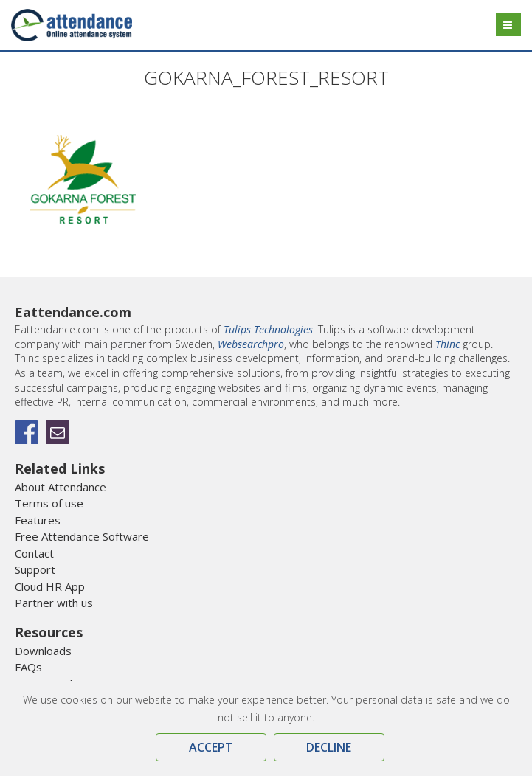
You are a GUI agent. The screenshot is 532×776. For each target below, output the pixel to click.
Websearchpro (251, 344)
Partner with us (54, 603)
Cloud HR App (50, 586)
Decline (329, 747)
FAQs (28, 667)
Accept (211, 747)
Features (38, 520)
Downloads (43, 651)
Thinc (448, 344)
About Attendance (61, 487)
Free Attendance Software (82, 536)
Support (35, 569)
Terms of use (49, 503)
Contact (34, 553)
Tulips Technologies (268, 329)
